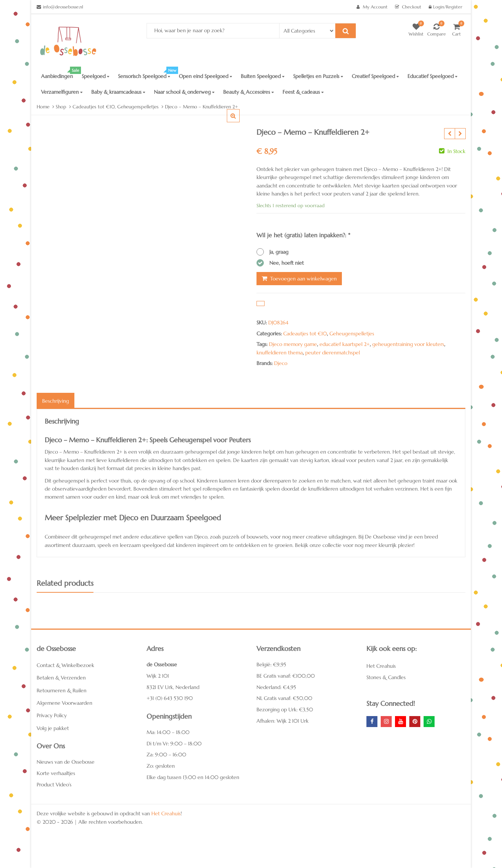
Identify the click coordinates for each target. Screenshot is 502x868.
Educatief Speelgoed (432, 76)
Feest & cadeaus (303, 92)
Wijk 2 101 (158, 676)
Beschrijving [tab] (56, 401)
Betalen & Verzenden (61, 678)
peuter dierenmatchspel (333, 353)
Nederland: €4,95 (276, 687)
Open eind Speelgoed (205, 76)
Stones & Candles (386, 677)
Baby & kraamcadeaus (118, 92)
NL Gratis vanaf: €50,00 (284, 698)
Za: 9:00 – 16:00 (166, 755)
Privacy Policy (52, 715)
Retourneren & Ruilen (62, 690)
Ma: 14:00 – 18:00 (168, 732)
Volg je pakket (53, 728)
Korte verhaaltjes (56, 773)
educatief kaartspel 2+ (345, 344)
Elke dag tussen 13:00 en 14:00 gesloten (193, 777)
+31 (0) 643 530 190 (170, 698)
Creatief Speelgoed (375, 76)
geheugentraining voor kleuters (408, 344)
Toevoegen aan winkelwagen (303, 279)
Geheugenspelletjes (352, 334)
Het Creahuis (381, 666)
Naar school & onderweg (184, 92)
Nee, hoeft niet (287, 263)
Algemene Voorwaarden (64, 703)
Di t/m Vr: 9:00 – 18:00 (174, 744)
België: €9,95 (271, 664)
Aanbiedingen (59, 74)
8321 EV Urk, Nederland (173, 687)
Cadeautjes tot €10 (305, 334)
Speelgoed (95, 76)
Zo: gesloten (161, 766)
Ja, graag (279, 252)
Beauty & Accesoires (248, 92)
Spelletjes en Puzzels (318, 76)
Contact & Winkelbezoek (65, 665)
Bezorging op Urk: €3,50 (285, 709)
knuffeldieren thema (280, 353)
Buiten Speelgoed (263, 76)
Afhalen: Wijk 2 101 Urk (283, 721)
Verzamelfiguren (62, 92)
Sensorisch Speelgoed (146, 74)
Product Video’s (54, 785)
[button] (239, 122)
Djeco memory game (293, 344)
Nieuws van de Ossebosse (66, 762)
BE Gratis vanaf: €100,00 (286, 676)
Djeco (281, 363)
